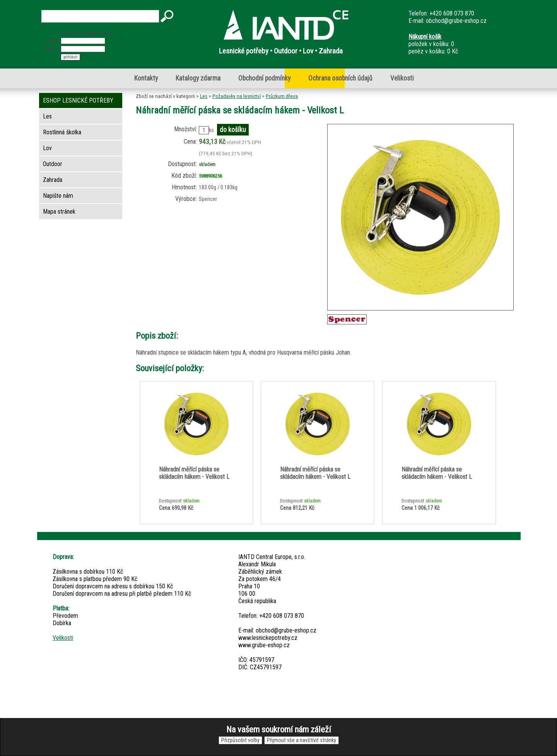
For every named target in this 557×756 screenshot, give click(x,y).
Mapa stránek (59, 212)
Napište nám (58, 196)
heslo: (52, 49)
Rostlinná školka (62, 132)
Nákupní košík (425, 37)
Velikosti (402, 78)
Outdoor (53, 164)
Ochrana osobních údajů (340, 78)
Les (204, 96)
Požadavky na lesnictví (237, 96)
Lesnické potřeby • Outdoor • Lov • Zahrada (281, 51)
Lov (47, 148)
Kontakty (146, 78)
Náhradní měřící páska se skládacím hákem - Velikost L (194, 473)
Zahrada (53, 180)
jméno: (53, 41)
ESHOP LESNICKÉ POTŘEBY (78, 100)
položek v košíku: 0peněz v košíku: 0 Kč (433, 44)
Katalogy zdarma (198, 78)
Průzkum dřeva (282, 96)
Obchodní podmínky (264, 78)
